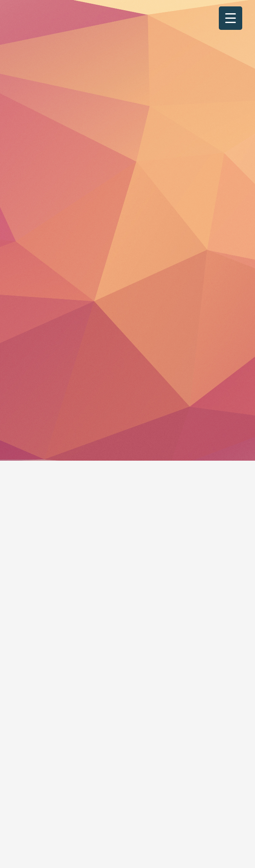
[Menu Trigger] (231, 18)
